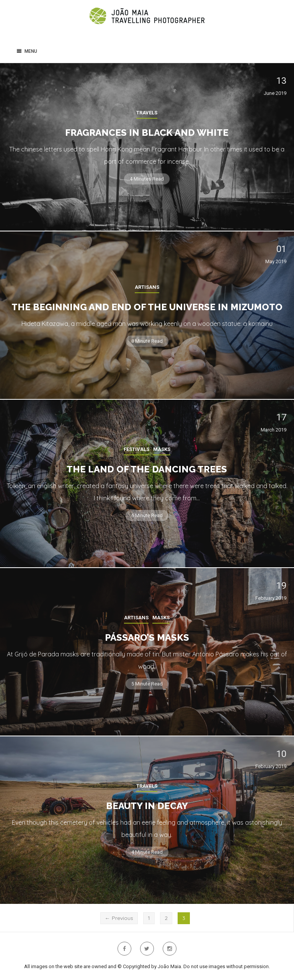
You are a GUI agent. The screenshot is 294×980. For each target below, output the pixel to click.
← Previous (119, 918)
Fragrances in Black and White (147, 133)
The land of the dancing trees (147, 469)
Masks (162, 449)
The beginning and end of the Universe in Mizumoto (147, 307)
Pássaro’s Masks (147, 637)
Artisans (147, 287)
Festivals (136, 449)
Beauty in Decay (147, 806)
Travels (147, 113)
